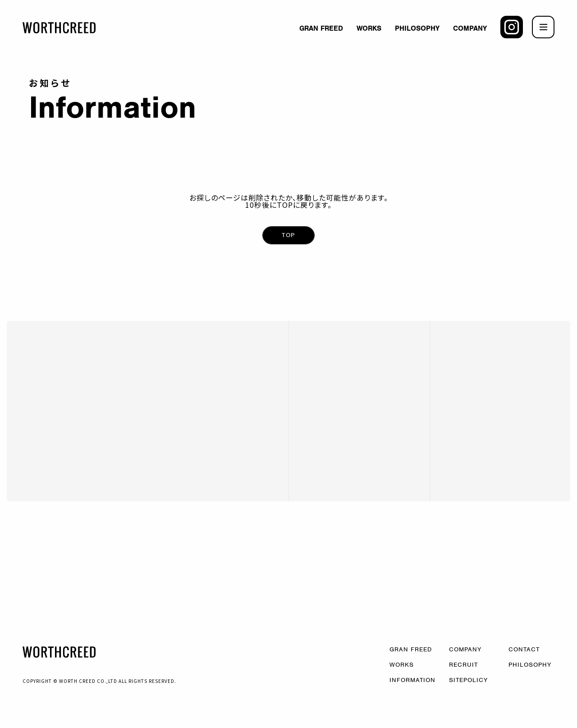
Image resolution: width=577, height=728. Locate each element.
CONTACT (524, 649)
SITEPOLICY (468, 680)
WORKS (369, 28)
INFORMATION (412, 680)
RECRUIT (463, 664)
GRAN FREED (321, 28)
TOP (288, 235)
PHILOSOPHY (417, 28)
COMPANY (470, 28)
